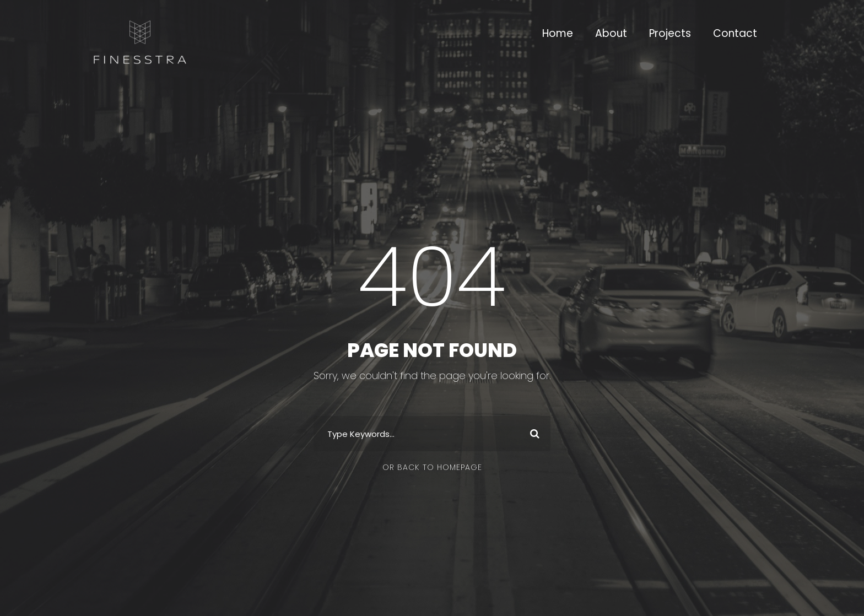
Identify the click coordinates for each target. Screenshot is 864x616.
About (611, 33)
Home (558, 33)
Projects (670, 33)
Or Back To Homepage (432, 467)
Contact (735, 33)
